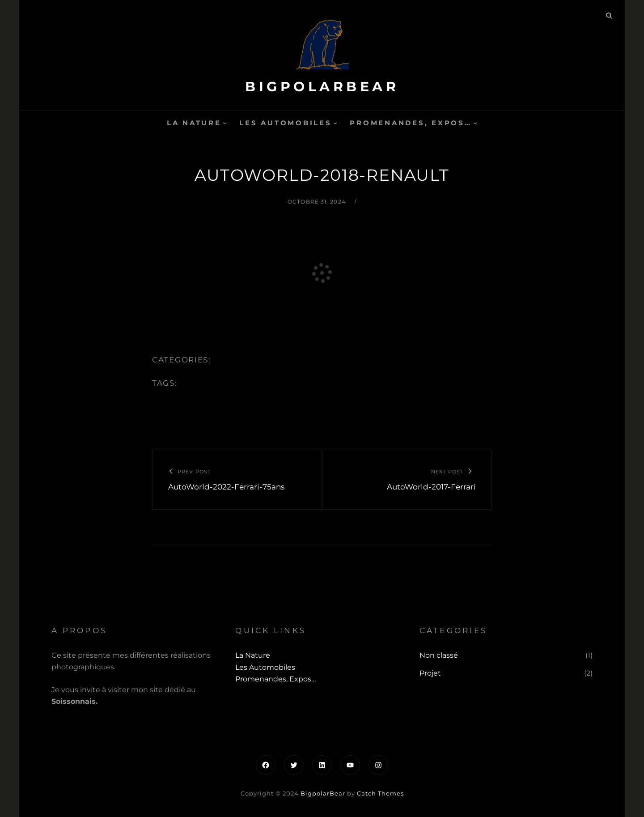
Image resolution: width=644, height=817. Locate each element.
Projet (430, 673)
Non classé (439, 655)
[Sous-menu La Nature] (225, 123)
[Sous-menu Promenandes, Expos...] (475, 123)
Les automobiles (285, 123)
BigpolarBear (322, 87)
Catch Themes (380, 793)
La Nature (194, 123)
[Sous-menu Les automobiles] (335, 123)
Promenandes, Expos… (411, 123)
